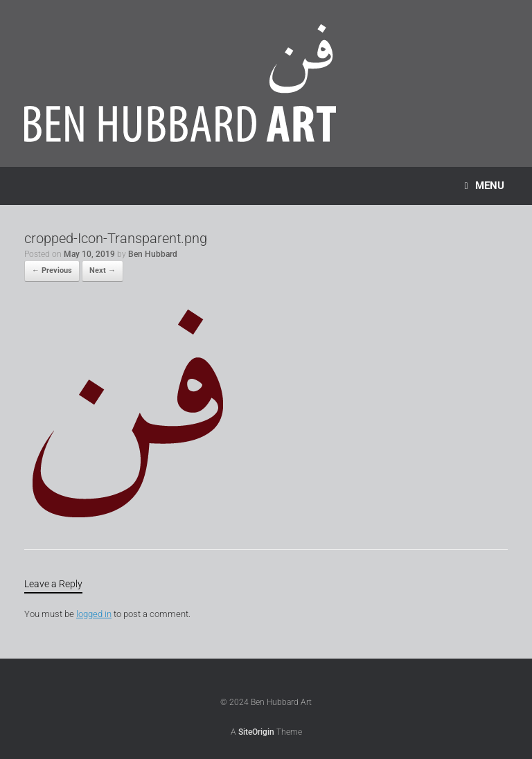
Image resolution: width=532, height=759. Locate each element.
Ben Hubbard (153, 254)
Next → (103, 270)
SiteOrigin (256, 732)
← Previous (52, 270)
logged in (94, 614)
